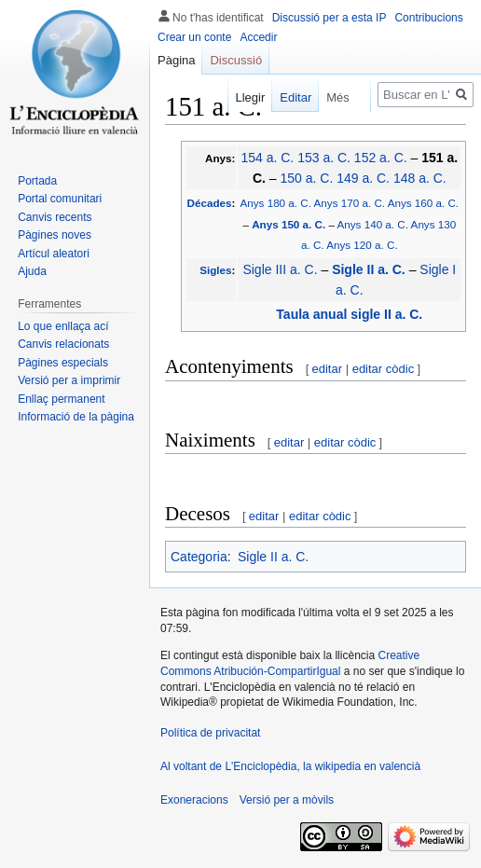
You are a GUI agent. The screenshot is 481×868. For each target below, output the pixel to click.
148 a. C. (420, 178)
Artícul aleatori (54, 254)
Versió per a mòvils (287, 800)
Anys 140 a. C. (373, 224)
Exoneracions (194, 800)
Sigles (215, 270)
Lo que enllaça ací (63, 326)
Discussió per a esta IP (330, 18)
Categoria (199, 557)
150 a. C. (306, 178)
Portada (37, 181)
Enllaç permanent (61, 399)
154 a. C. (267, 158)
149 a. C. (363, 178)
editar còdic (383, 369)
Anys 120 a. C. (362, 245)
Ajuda (32, 271)
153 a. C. (324, 158)
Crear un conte (194, 37)
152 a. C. (381, 158)
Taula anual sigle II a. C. (349, 314)
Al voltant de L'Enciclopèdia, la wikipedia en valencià (290, 766)
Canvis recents (55, 217)
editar (328, 369)
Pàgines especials (63, 363)
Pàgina (176, 60)
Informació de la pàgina (76, 417)
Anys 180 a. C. (276, 203)
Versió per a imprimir (69, 380)
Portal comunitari (60, 199)
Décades (210, 203)
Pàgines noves (55, 235)
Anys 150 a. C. (289, 224)
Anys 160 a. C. (423, 203)
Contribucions (428, 18)
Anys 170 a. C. (350, 203)
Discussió (236, 60)
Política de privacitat (210, 733)
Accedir (258, 37)
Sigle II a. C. (369, 269)
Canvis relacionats (63, 344)
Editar (286, 97)
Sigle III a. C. (280, 269)
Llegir (240, 97)
